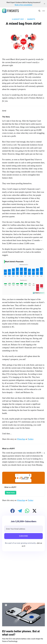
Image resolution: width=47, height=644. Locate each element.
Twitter (31, 439)
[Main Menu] (44, 11)
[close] (44, 4)
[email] (23, 529)
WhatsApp (21, 439)
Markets (31, 19)
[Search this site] (39, 11)
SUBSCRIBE (23, 536)
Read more (11, 493)
